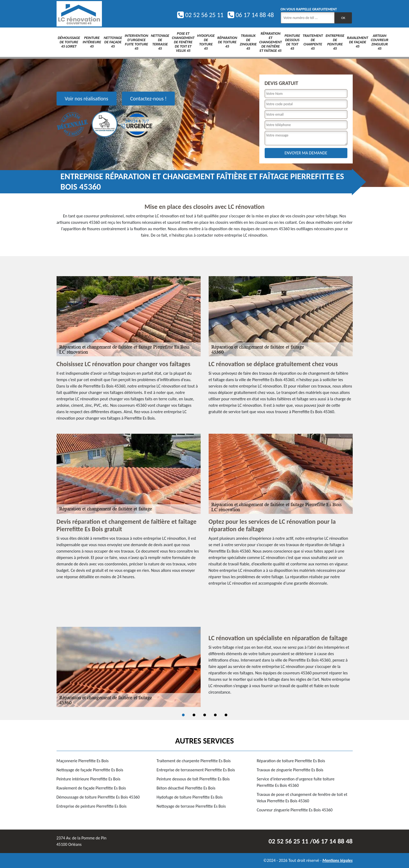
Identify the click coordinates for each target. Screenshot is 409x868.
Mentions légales (337, 860)
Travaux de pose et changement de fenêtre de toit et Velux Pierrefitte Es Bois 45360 (302, 798)
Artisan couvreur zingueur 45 (380, 42)
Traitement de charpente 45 (313, 42)
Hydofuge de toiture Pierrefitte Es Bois (190, 797)
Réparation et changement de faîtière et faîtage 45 (271, 42)
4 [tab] (215, 715)
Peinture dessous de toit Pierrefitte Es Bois (193, 779)
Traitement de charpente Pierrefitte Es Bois (194, 761)
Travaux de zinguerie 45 (248, 42)
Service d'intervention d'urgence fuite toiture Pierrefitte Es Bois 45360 (296, 782)
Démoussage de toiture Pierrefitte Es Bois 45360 (98, 797)
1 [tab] (183, 715)
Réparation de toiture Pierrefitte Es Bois (291, 761)
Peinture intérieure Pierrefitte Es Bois (89, 779)
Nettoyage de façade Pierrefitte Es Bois (90, 770)
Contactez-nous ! (148, 99)
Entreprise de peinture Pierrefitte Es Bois (92, 806)
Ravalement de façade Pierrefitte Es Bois (91, 788)
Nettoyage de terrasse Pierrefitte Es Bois (191, 806)
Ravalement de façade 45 (358, 42)
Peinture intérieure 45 (92, 42)
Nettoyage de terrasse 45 (160, 42)
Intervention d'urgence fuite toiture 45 (137, 42)
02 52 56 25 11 (200, 15)
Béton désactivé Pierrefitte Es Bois (186, 788)
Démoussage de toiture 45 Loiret (69, 42)
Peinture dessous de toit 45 (292, 42)
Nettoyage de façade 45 (113, 42)
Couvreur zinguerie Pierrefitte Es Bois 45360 (295, 810)
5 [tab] (226, 715)
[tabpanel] (205, 667)
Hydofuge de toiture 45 (206, 42)
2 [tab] (194, 715)
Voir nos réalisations (87, 99)
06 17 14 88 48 (251, 15)
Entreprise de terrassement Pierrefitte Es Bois (196, 770)
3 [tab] (205, 715)
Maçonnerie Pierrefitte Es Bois (83, 761)
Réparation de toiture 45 (227, 42)
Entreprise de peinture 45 (335, 42)
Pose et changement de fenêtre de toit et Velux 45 (183, 42)
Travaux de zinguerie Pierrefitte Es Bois (290, 770)
